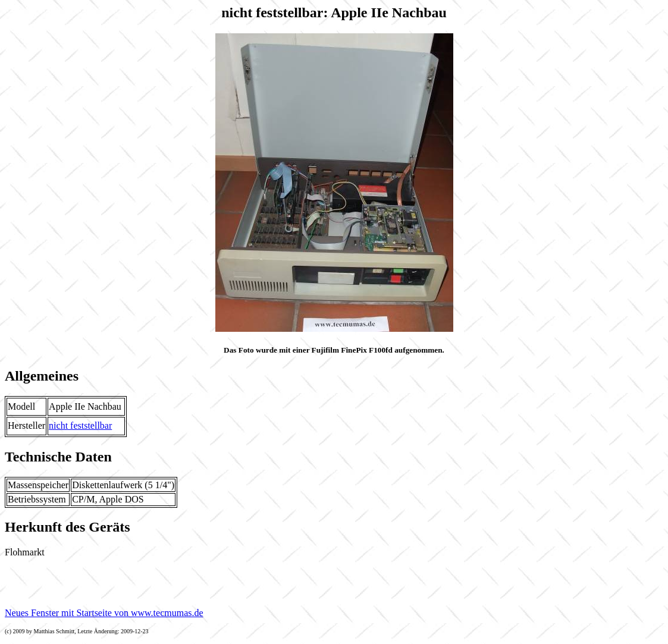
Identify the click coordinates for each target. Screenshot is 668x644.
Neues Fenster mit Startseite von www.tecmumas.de (104, 613)
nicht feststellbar (80, 425)
